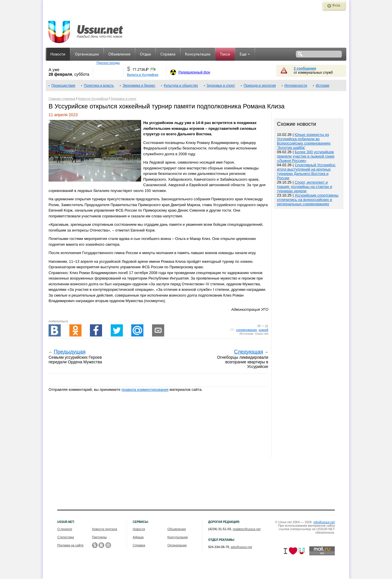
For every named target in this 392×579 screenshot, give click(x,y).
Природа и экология (260, 86)
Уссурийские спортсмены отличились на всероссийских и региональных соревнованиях (308, 200)
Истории (322, 86)
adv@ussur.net (241, 547)
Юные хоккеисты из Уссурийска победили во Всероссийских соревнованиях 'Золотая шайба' (304, 141)
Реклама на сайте (70, 545)
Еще (245, 54)
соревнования (246, 330)
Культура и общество (181, 86)
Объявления (119, 54)
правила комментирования (145, 390)
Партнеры (99, 537)
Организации (87, 54)
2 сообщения (305, 69)
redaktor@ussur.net (247, 529)
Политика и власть (99, 86)
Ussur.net (262, 334)
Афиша (138, 537)
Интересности (296, 86)
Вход (336, 5)
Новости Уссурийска (93, 99)
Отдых (145, 54)
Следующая (248, 352)
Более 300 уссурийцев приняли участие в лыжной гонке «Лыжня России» (306, 156)
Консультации (198, 54)
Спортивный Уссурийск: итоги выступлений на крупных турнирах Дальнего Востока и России (306, 171)
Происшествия (63, 86)
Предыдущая (70, 352)
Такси (225, 54)
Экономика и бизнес (139, 86)
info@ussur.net (324, 522)
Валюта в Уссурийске (143, 75)
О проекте (65, 529)
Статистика (66, 537)
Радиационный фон (194, 72)
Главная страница (62, 99)
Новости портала (105, 529)
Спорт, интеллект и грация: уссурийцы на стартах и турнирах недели (305, 187)
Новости (58, 54)
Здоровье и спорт (221, 86)
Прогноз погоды (108, 63)
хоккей (263, 330)
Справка (168, 54)
